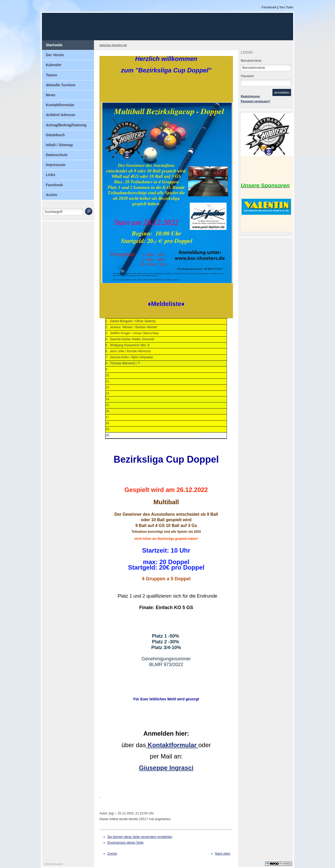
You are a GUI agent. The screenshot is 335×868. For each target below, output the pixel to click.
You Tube (286, 7)
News (51, 95)
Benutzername (251, 61)
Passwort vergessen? (255, 101)
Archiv (52, 195)
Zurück (112, 854)
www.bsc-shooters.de (113, 45)
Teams (51, 75)
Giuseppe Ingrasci (166, 768)
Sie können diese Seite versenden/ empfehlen (140, 837)
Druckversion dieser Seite (125, 843)
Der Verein (55, 55)
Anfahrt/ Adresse (60, 115)
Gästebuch (55, 135)
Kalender (54, 65)
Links (51, 175)
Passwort (247, 76)
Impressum (56, 165)
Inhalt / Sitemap (59, 145)
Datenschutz (57, 155)
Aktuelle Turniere (61, 85)
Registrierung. (250, 96)
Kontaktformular (60, 105)
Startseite (54, 45)
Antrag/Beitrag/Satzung (66, 125)
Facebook (269, 7)
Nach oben (223, 854)
